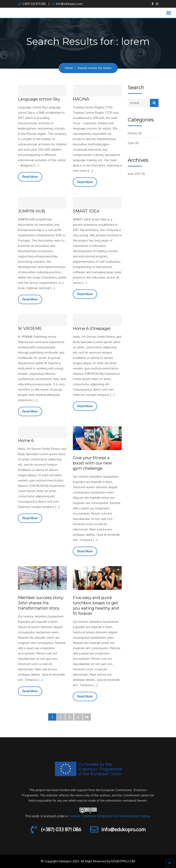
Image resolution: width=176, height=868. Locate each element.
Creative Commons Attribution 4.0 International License (109, 816)
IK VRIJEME (30, 328)
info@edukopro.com (69, 4)
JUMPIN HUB (31, 211)
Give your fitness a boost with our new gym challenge (92, 463)
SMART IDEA (86, 211)
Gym (131, 143)
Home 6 (26, 440)
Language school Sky (39, 99)
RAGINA (81, 99)
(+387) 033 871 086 (34, 4)
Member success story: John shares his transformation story (41, 603)
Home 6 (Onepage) (92, 328)
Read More (30, 177)
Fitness (133, 133)
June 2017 (134, 174)
